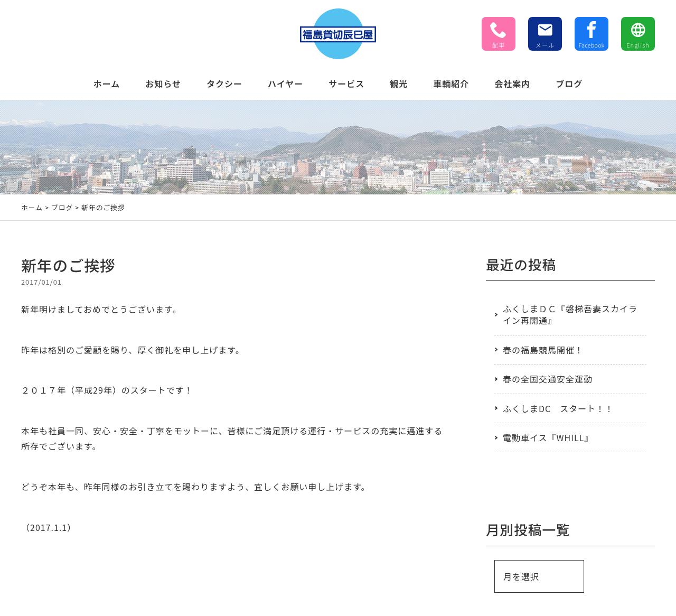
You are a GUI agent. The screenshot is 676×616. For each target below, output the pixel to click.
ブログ (569, 83)
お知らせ (163, 83)
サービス (346, 83)
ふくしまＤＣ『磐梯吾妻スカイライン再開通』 (570, 314)
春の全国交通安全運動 (548, 379)
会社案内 (512, 83)
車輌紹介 (451, 83)
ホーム (107, 83)
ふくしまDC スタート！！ (558, 408)
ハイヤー (285, 83)
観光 (399, 83)
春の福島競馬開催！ (543, 350)
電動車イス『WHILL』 (548, 437)
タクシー (224, 83)
